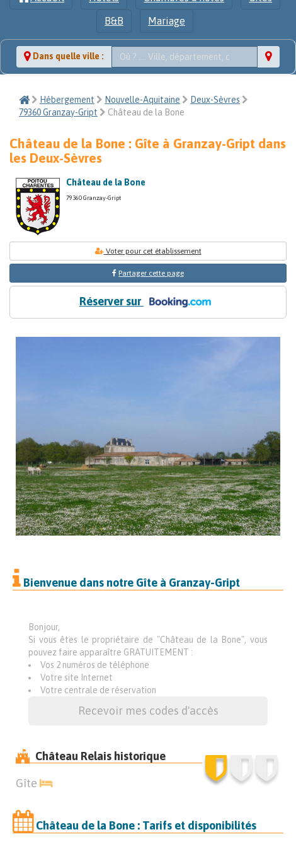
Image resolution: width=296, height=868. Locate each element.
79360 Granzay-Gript (58, 112)
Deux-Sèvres (215, 100)
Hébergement (67, 100)
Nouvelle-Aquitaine (142, 100)
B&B (114, 21)
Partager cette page (151, 273)
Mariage (167, 21)
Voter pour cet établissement (148, 251)
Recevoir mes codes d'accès (148, 711)
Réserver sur (148, 302)
